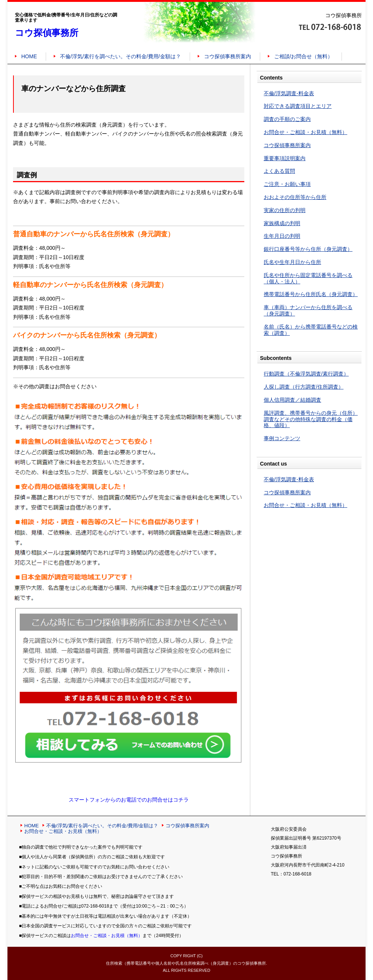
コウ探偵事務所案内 (228, 56)
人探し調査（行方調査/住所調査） (304, 387)
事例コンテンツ (282, 438)
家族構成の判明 (282, 223)
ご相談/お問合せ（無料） (304, 56)
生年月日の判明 (282, 236)
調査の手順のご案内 (287, 119)
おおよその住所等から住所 (295, 197)
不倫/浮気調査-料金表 (289, 93)
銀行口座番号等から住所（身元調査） (308, 249)
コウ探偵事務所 (47, 33)
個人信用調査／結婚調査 (292, 400)
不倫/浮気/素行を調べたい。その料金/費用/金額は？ (120, 56)
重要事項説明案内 (285, 158)
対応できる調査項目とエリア (298, 106)
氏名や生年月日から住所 (292, 262)
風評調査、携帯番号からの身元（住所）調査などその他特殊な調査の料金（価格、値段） (311, 419)
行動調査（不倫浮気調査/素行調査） (306, 374)
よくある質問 (279, 171)
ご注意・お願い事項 (287, 184)
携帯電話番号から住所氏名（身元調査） (311, 294)
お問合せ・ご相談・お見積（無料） (305, 132)
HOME (29, 56)
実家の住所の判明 (285, 210)
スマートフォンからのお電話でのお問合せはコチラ (129, 800)
